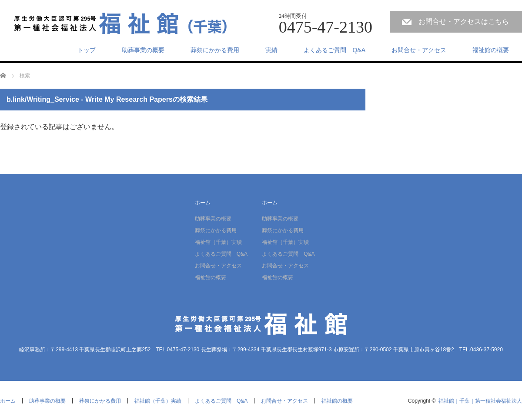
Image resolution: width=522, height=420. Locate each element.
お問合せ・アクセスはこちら (464, 22)
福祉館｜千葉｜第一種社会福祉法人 (480, 401)
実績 (271, 50)
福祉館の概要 (491, 50)
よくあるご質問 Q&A (335, 50)
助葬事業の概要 (143, 50)
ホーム (203, 203)
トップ (87, 50)
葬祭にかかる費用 (215, 50)
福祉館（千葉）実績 (218, 242)
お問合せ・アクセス (419, 50)
